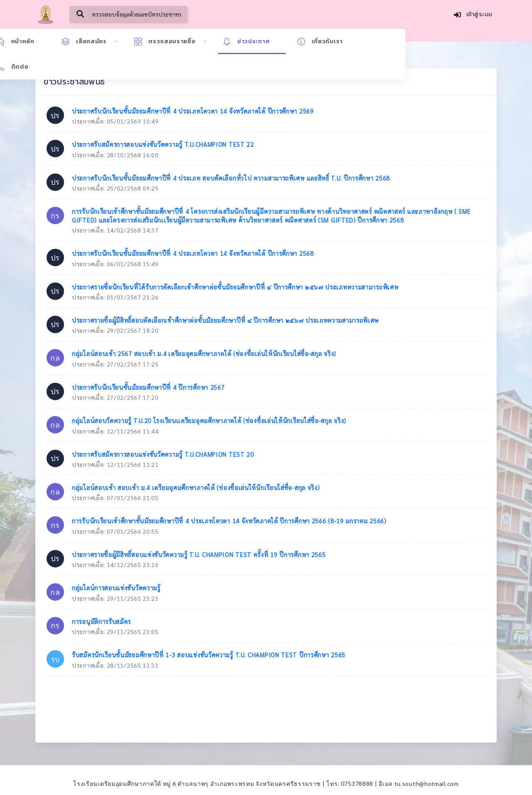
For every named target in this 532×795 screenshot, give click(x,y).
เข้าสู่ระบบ (473, 15)
